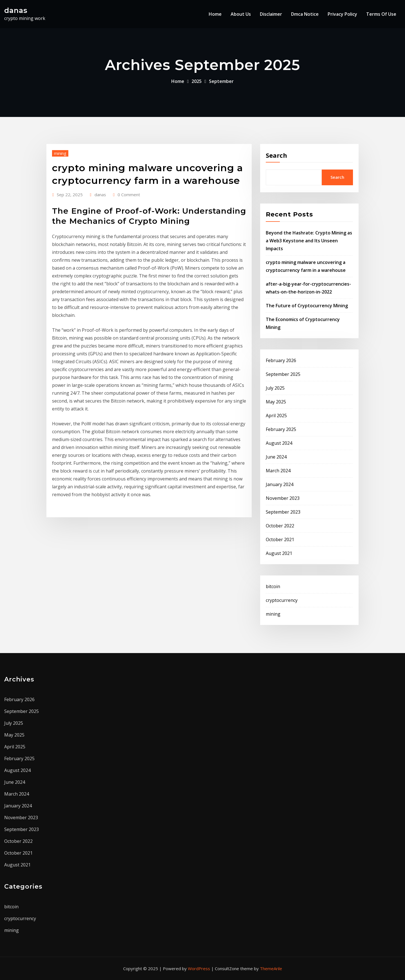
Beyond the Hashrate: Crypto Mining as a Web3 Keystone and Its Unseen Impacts (309, 241)
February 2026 (281, 360)
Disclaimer (271, 14)
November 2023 (283, 498)
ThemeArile (271, 968)
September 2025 (283, 374)
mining (60, 153)
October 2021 (280, 539)
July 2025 (275, 388)
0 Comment (129, 195)
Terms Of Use (381, 14)
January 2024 (280, 484)
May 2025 (276, 402)
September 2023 (283, 512)
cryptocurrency (282, 600)
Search (276, 155)
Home (215, 14)
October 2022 (280, 526)
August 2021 (279, 553)
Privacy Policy (342, 14)
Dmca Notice (305, 14)
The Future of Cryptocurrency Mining (307, 306)
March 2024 (278, 471)
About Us (241, 14)
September (221, 81)
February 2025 (281, 429)
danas (16, 10)
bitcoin (273, 586)
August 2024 (279, 443)
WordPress (199, 968)
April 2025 (276, 416)
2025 (197, 81)
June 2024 (276, 457)
